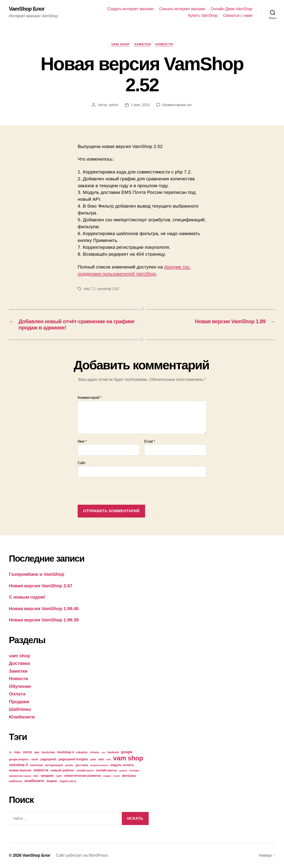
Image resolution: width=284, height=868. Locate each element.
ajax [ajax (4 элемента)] (37, 752)
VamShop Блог (27, 9)
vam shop (120, 44)
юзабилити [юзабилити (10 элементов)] (34, 781)
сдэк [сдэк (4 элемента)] (59, 776)
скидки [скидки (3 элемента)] (107, 776)
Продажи (19, 702)
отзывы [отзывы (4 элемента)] (134, 771)
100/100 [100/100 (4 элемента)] (28, 752)
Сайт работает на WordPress (82, 855)
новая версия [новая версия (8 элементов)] (20, 770)
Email (150, 441)
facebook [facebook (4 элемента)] (113, 752)
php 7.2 (90, 289)
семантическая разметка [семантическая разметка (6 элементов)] (82, 776)
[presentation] (111, 491)
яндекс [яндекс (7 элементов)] (52, 781)
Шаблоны (20, 709)
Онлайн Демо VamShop (232, 9)
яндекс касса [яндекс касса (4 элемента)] (68, 781)
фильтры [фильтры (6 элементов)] (129, 776)
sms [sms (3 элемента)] (109, 759)
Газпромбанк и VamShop (37, 574)
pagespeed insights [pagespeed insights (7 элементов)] (73, 759)
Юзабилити (22, 717)
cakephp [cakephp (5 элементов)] (82, 752)
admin (114, 105)
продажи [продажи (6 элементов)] (47, 776)
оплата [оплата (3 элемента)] (123, 771)
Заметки (142, 44)
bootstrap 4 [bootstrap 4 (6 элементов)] (65, 752)
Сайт (82, 463)
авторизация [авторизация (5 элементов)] (54, 765)
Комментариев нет (177, 105)
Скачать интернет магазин (182, 9)
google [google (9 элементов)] (127, 752)
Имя (82, 441)
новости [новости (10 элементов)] (41, 770)
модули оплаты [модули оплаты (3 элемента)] (99, 765)
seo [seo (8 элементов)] (101, 759)
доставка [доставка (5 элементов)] (82, 765)
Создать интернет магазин (130, 9)
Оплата (17, 694)
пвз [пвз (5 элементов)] (36, 776)
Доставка (19, 663)
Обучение (20, 686)
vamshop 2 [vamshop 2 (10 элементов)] (18, 765)
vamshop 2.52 (108, 289)
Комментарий (90, 398)
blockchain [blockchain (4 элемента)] (48, 752)
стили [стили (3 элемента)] (116, 776)
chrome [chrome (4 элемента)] (95, 752)
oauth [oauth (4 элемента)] (35, 759)
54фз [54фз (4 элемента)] (17, 752)
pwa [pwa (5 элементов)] (93, 759)
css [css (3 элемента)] (103, 752)
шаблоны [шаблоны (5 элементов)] (15, 781)
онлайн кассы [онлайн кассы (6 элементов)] (106, 770)
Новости (164, 44)
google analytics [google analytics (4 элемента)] (19, 759)
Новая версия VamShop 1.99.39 (44, 620)
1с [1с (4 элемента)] (10, 752)
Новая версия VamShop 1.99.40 (44, 608)
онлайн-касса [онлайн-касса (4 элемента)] (85, 771)
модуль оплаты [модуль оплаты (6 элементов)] (122, 765)
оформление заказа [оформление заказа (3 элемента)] (20, 776)
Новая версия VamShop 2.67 (41, 586)
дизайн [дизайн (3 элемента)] (69, 765)
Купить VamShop (203, 16)
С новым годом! (27, 597)
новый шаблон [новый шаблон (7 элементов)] (62, 770)
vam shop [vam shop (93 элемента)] (128, 758)
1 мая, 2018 (140, 105)
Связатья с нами (238, 16)
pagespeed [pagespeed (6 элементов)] (48, 759)
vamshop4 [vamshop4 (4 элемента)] (36, 765)
